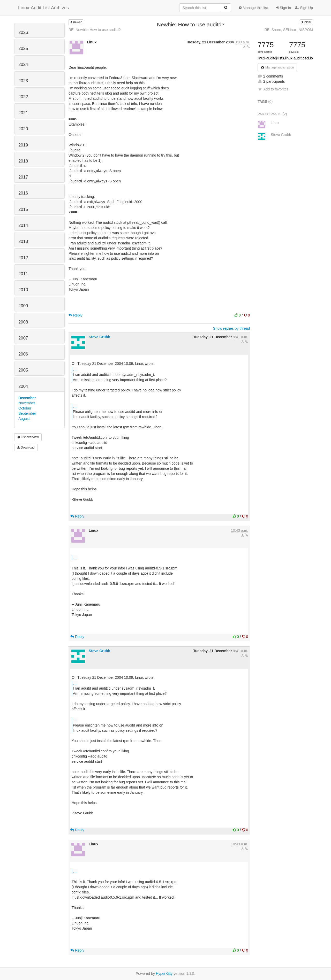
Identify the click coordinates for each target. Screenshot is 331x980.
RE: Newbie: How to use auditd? (95, 30)
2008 (23, 322)
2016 (23, 193)
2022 (23, 97)
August (24, 419)
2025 (23, 48)
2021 (23, 113)
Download (26, 447)
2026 (23, 32)
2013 (23, 241)
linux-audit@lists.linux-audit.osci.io (285, 58)
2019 (23, 145)
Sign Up (304, 8)
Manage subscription (277, 67)
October (25, 408)
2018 (23, 161)
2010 (23, 290)
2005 (23, 370)
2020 (23, 129)
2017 (23, 177)
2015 (23, 209)
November (27, 403)
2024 (23, 64)
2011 (23, 274)
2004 (23, 386)
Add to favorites (273, 89)
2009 (23, 306)
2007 (23, 338)
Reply (76, 315)
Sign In (283, 8)
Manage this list (253, 8)
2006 (23, 354)
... (75, 369)
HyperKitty (164, 974)
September (27, 413)
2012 (23, 258)
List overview (28, 437)
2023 (23, 81)
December (27, 398)
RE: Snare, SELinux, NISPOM (289, 30)
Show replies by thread (231, 328)
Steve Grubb (99, 337)
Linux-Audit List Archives (43, 8)
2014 (23, 225)
